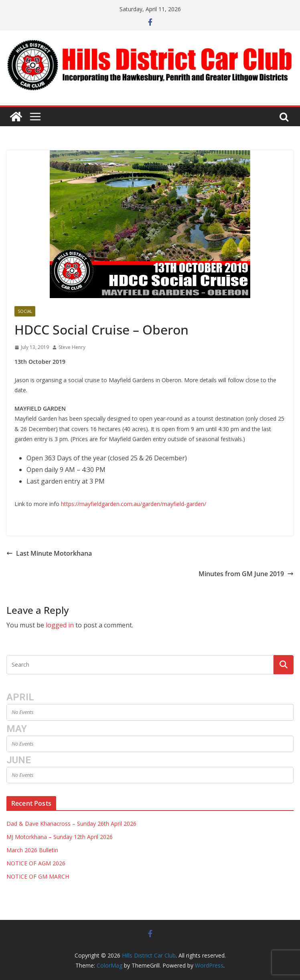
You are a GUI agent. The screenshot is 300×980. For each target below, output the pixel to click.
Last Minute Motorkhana (49, 553)
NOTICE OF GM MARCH (38, 876)
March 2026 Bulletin (32, 850)
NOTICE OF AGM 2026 (36, 863)
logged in (60, 625)
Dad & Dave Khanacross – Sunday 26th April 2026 (71, 824)
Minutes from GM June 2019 (246, 574)
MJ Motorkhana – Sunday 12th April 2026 (60, 837)
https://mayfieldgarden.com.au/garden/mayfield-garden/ (134, 504)
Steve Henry (72, 347)
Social (25, 311)
